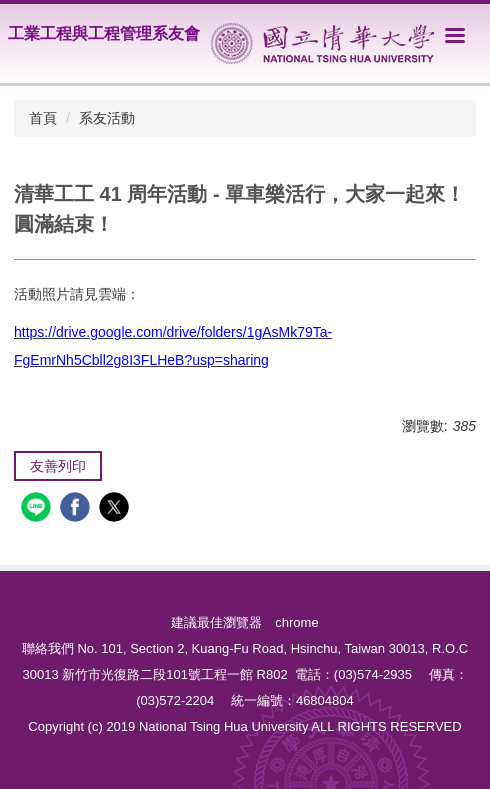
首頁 (43, 118)
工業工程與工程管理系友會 (104, 33)
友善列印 (58, 466)
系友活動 (107, 118)
